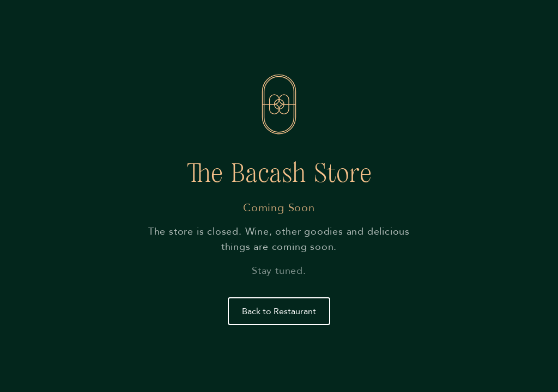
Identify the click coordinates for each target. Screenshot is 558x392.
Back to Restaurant (279, 311)
